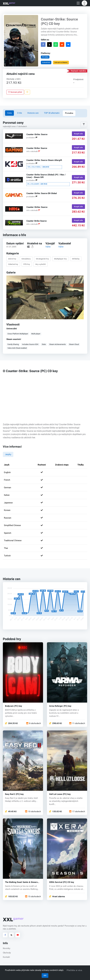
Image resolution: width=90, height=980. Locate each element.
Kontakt (6, 957)
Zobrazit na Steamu (61, 62)
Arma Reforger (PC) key (60, 706)
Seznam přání (15, 92)
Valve (48, 247)
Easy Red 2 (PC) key (14, 794)
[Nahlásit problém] (27, 92)
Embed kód (46, 62)
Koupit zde (78, 134)
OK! (45, 975)
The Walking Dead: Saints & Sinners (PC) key (21, 882)
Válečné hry (13, 264)
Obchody (7, 953)
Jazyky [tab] (8, 454)
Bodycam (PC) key (14, 706)
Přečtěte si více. (75, 970)
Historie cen (33, 113)
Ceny (9, 113)
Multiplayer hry (60, 259)
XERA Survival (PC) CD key (62, 882)
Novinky (7, 948)
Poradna (69, 113)
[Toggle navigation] (78, 3)
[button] (84, 3)
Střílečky (76, 259)
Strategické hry (42, 259)
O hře (20, 113)
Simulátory (26, 259)
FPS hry (27, 264)
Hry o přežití (40, 264)
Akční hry (12, 259)
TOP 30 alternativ (52, 113)
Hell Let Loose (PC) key (60, 794)
